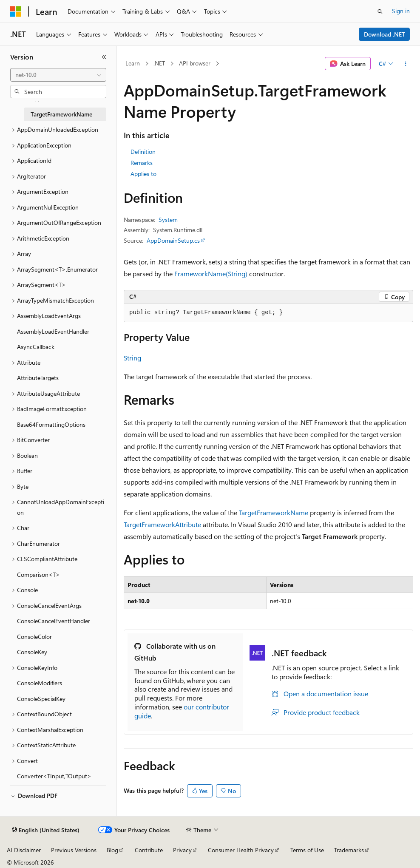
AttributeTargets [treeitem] (38, 378)
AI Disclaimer (24, 850)
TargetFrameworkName (274, 512)
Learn (133, 63)
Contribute (149, 850)
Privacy (182, 850)
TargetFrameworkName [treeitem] (61, 114)
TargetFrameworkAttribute (162, 524)
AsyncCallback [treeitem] (36, 347)
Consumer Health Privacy (241, 850)
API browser (195, 63)
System (168, 220)
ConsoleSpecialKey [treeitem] (41, 699)
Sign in (401, 11)
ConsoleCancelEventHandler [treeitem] (54, 621)
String (132, 358)
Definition (143, 152)
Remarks (142, 163)
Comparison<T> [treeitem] (38, 574)
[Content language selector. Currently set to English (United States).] (46, 830)
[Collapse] (104, 57)
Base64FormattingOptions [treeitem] (51, 424)
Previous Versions (74, 850)
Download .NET (385, 34)
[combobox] (58, 75)
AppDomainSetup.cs (173, 240)
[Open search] (380, 11)
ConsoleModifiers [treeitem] (40, 683)
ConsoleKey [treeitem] (32, 652)
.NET (159, 63)
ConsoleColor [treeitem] (34, 637)
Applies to (143, 174)
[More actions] (406, 64)
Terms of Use (307, 850)
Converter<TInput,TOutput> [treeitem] (54, 776)
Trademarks (349, 850)
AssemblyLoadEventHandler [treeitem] (53, 331)
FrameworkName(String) (211, 274)
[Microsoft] (16, 11)
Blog (112, 850)
